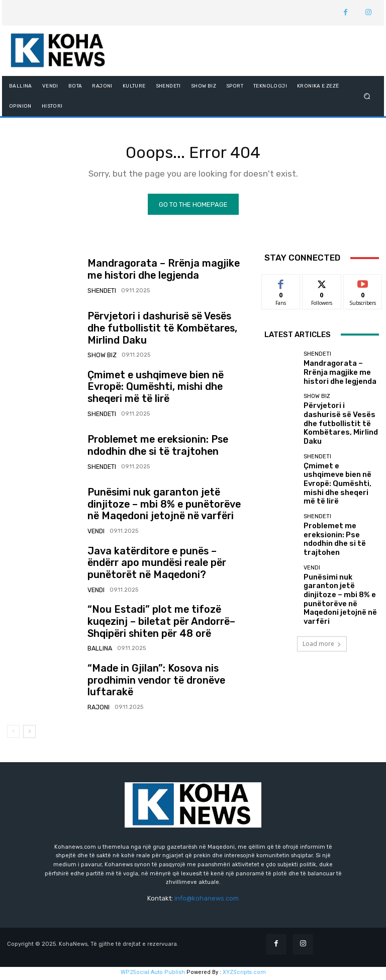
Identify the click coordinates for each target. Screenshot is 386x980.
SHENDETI (101, 292)
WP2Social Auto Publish (153, 975)
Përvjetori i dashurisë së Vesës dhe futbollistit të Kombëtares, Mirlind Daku (168, 331)
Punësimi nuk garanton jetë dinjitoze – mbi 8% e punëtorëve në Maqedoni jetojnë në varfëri (166, 507)
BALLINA (99, 649)
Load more (322, 577)
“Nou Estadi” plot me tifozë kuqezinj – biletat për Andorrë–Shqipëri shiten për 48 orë (168, 625)
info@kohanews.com (207, 901)
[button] (367, 96)
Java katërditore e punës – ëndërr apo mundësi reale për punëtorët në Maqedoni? (167, 566)
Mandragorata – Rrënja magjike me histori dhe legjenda (159, 273)
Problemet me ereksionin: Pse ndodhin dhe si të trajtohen (166, 448)
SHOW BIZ (101, 350)
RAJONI (98, 703)
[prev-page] (13, 734)
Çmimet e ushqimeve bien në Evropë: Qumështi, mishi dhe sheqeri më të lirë (166, 390)
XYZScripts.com (244, 975)
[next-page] (29, 734)
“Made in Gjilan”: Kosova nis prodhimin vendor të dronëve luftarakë (164, 683)
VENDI (96, 532)
